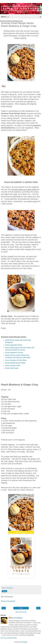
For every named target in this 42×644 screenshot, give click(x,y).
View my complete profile (9, 638)
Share (4, 591)
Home (21, 608)
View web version (21, 612)
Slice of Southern (17, 618)
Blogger (25, 642)
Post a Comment (8, 601)
